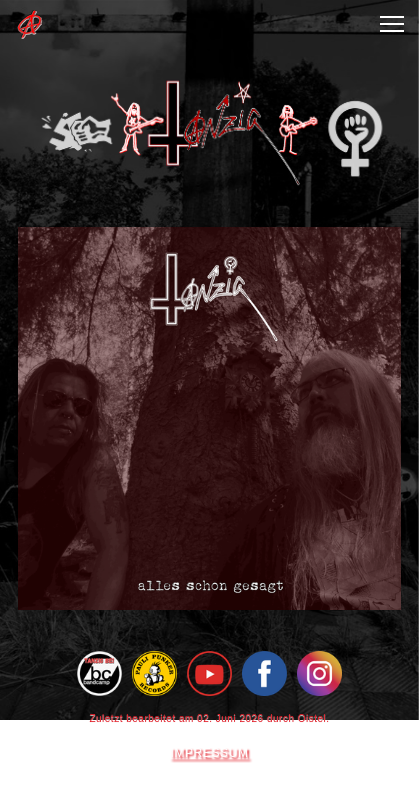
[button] (392, 24)
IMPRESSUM (209, 753)
